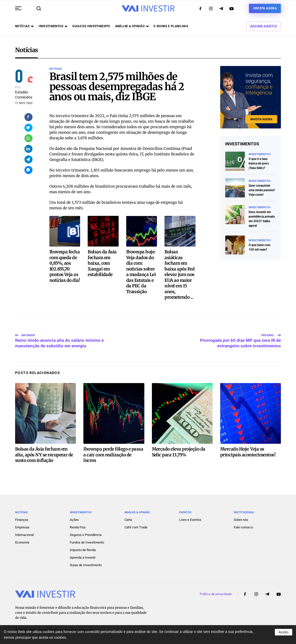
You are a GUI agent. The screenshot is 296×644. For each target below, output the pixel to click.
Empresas (22, 526)
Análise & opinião (132, 26)
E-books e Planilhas (171, 26)
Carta (128, 518)
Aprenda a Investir (83, 556)
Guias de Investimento (86, 564)
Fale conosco (243, 526)
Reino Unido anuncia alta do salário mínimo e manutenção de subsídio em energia (59, 337)
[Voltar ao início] (148, 8)
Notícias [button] (24, 26)
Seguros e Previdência (86, 533)
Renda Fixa (78, 526)
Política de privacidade (216, 592)
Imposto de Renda (83, 548)
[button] (18, 8)
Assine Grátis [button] (264, 26)
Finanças (22, 518)
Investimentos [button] (53, 26)
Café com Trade (136, 526)
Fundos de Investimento (87, 541)
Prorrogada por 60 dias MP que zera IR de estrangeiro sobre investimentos (240, 337)
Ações (74, 518)
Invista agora (265, 8)
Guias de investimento (91, 26)
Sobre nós (241, 518)
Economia (22, 541)
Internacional (24, 533)
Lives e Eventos (190, 518)
